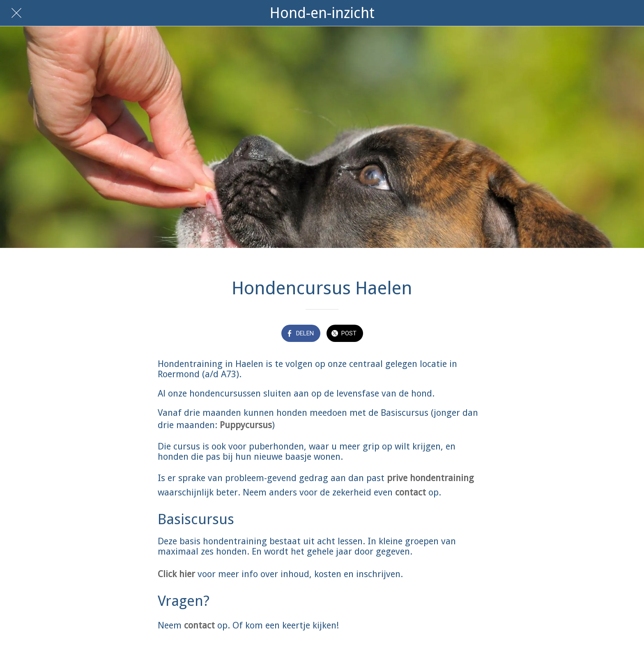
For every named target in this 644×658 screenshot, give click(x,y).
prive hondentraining (430, 478)
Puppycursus (246, 425)
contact (411, 492)
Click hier (176, 574)
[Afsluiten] (16, 13)
